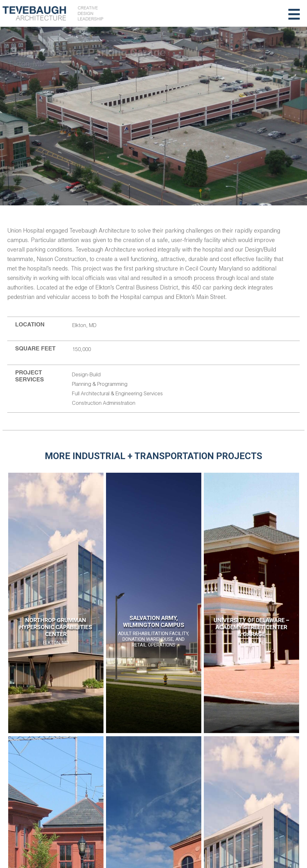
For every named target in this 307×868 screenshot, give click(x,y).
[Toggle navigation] (294, 13)
